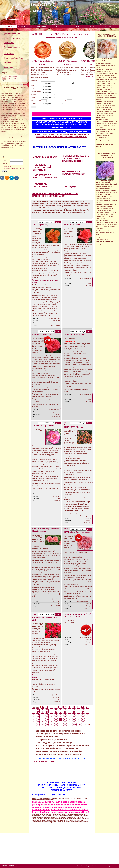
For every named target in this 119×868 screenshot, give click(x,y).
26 (33, 712)
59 (65, 717)
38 (88, 712)
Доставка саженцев (12, 34)
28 (42, 712)
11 (82, 707)
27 (38, 712)
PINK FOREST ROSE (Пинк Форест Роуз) (44, 617)
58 (60, 717)
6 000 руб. (43, 64)
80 (42, 722)
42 (47, 715)
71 (60, 719)
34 (69, 712)
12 (86, 707)
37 (83, 712)
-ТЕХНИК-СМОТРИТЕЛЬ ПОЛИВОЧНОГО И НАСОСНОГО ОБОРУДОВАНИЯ (55, 195)
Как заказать (9, 54)
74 (74, 719)
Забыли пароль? (8, 166)
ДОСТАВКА (42, 27)
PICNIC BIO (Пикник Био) (74, 334)
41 (42, 715)
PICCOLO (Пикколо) (72, 225)
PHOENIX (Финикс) (40, 225)
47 (69, 715)
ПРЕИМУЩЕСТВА (11, 62)
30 (51, 712)
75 (79, 719)
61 (74, 717)
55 (47, 717)
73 (69, 719)
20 (65, 710)
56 (51, 717)
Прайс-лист (8, 67)
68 (47, 719)
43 (51, 715)
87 (74, 722)
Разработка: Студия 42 (85, 866)
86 (69, 722)
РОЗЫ (65, 34)
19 (60, 710)
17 (51, 710)
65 (33, 719)
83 (56, 722)
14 (38, 710)
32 (60, 712)
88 (79, 722)
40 (38, 715)
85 (65, 722)
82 (51, 722)
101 (80, 724)
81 (47, 722)
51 (88, 715)
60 (69, 717)
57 (56, 717)
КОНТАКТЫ (58, 27)
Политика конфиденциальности (106, 866)
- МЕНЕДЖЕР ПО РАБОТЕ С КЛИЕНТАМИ (46, 176)
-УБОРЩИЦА (70, 187)
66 (38, 719)
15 (42, 710)
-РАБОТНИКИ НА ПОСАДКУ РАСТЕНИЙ (74, 173)
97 (60, 724)
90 (88, 722)
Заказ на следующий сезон (14, 58)
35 (74, 712)
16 (47, 710)
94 (47, 724)
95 (51, 724)
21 (69, 710)
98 (65, 724)
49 (79, 715)
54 (42, 717)
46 (65, 715)
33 (65, 712)
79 (38, 722)
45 (60, 715)
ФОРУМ (108, 27)
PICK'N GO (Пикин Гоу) (42, 334)
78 (33, 722)
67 (42, 719)
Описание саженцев (12, 38)
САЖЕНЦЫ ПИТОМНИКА (45, 34)
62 (79, 717)
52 (33, 717)
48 (74, 715)
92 (38, 724)
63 (83, 717)
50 (83, 715)
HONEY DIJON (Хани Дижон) (67, 61)
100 (74, 724)
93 (42, 724)
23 (79, 710)
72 (65, 719)
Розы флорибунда (80, 34)
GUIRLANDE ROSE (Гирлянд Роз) (92, 61)
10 (77, 707)
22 (74, 710)
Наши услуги (9, 43)
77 (88, 719)
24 (83, 710)
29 (47, 712)
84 (60, 722)
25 (88, 710)
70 (56, 719)
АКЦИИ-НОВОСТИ (25, 27)
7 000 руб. (92, 64)
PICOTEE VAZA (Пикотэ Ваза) (44, 426)
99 (69, 724)
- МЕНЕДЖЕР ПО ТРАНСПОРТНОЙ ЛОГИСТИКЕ (42, 167)
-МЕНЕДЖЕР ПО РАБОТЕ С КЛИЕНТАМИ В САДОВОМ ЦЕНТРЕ (75, 158)
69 (51, 719)
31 (56, 712)
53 (38, 717)
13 (33, 710)
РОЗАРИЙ (75, 27)
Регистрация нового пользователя (13, 169)
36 (79, 712)
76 (83, 719)
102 (85, 724)
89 (83, 722)
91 (33, 724)
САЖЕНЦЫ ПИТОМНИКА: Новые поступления (62, 37)
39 (33, 715)
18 (56, 710)
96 (56, 724)
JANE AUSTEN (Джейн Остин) (43, 61)
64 (88, 717)
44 (56, 715)
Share (2, 178)
